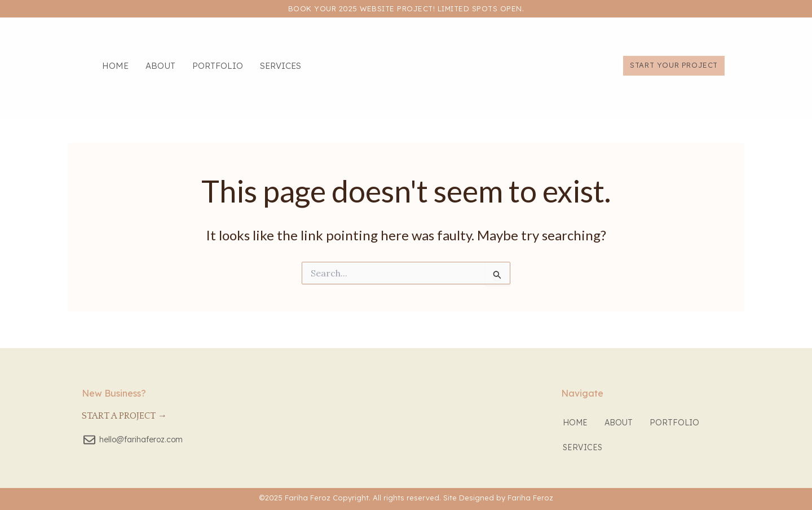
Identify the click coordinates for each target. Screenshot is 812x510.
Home (115, 66)
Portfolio (218, 66)
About (160, 66)
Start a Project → (124, 416)
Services (281, 66)
